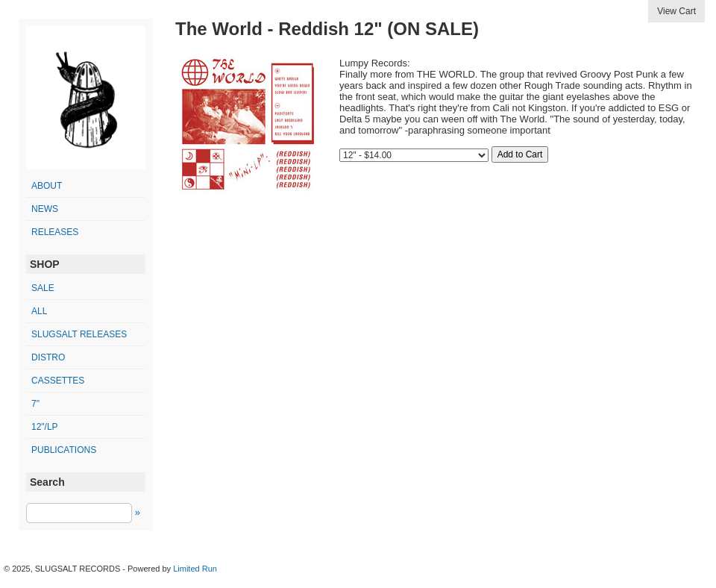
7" (35, 404)
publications (64, 450)
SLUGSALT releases (79, 334)
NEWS (45, 209)
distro (48, 357)
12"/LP (45, 427)
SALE (43, 288)
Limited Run (195, 569)
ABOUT (47, 186)
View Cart (676, 11)
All (39, 311)
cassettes (58, 381)
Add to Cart (520, 154)
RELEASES (55, 232)
